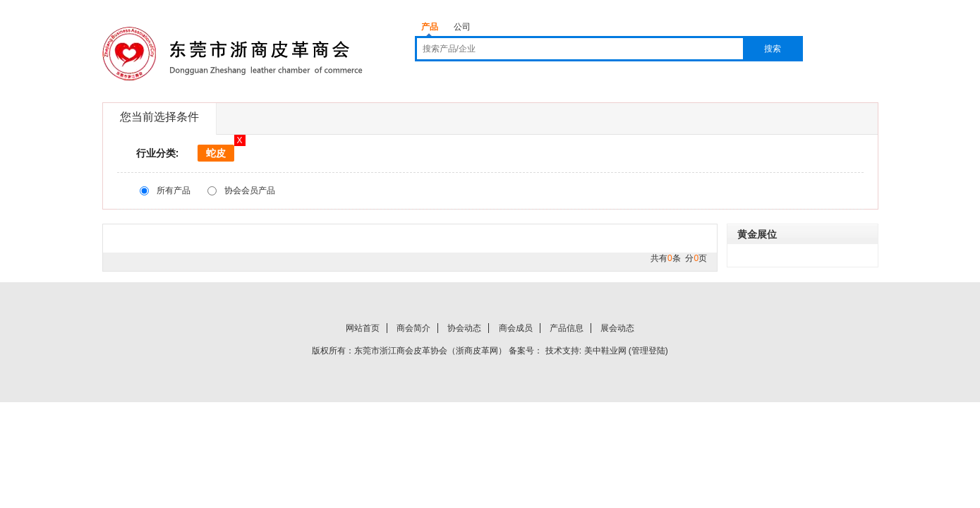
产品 (430, 27)
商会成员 (516, 328)
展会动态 (617, 328)
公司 (462, 27)
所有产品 (174, 190)
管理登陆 (648, 351)
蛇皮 (216, 153)
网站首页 (363, 328)
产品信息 (567, 328)
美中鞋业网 (605, 351)
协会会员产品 (250, 190)
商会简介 (413, 328)
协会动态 (464, 328)
